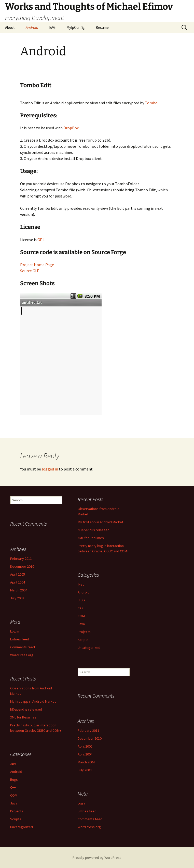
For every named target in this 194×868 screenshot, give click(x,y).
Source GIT (30, 271)
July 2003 (17, 598)
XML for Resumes (91, 538)
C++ (80, 608)
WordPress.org (22, 655)
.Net (81, 584)
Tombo (151, 103)
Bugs (81, 600)
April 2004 (18, 582)
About (10, 27)
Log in (15, 631)
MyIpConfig (76, 27)
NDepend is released (94, 530)
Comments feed (23, 647)
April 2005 (18, 574)
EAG (52, 27)
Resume (102, 27)
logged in (50, 469)
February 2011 (21, 559)
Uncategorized (89, 648)
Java (81, 624)
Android (32, 27)
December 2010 (22, 566)
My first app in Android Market (100, 522)
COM (81, 616)
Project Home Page (37, 265)
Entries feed (20, 639)
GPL (41, 240)
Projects (84, 632)
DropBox (71, 128)
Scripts (83, 640)
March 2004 (19, 590)
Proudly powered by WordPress (97, 858)
